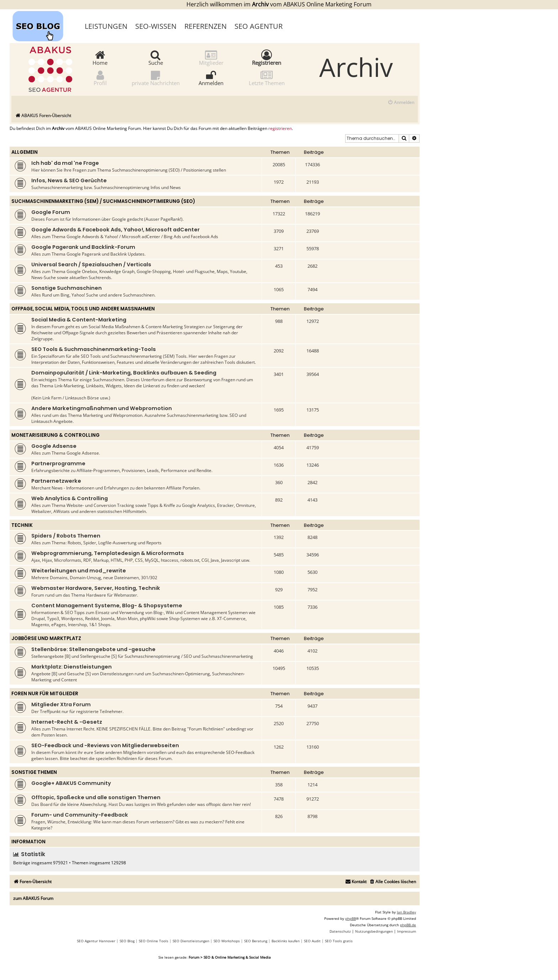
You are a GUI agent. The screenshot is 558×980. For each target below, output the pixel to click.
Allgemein (25, 152)
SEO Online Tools (154, 941)
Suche (156, 57)
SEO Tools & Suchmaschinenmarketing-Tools (94, 349)
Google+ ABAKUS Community (71, 783)
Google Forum (51, 212)
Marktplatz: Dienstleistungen (72, 667)
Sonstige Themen (34, 772)
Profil (100, 78)
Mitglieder (211, 57)
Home (100, 57)
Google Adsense (54, 446)
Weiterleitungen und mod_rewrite (79, 571)
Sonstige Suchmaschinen (67, 288)
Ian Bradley (406, 912)
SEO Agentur (259, 26)
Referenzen (206, 26)
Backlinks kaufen (286, 941)
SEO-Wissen (156, 26)
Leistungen (106, 26)
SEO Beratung (256, 941)
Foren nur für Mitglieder (45, 694)
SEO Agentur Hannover (96, 941)
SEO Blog (127, 941)
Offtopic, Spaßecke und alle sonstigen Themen (96, 797)
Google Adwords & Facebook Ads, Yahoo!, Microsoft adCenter (115, 230)
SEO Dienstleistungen (191, 941)
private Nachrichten (156, 78)
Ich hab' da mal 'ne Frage (65, 163)
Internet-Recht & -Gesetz (67, 722)
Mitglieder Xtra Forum (61, 704)
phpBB (351, 918)
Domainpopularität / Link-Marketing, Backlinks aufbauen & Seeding (124, 373)
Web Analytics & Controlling (70, 498)
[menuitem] (401, 103)
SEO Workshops (227, 941)
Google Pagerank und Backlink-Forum (83, 247)
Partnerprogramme (58, 463)
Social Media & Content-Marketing (79, 320)
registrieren (280, 129)
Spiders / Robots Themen (66, 536)
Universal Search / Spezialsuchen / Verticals (91, 264)
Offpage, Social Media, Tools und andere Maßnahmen (83, 309)
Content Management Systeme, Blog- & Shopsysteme (107, 606)
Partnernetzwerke (56, 481)
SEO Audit (312, 941)
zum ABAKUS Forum (33, 898)
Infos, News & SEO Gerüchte (69, 180)
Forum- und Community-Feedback (80, 815)
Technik (22, 525)
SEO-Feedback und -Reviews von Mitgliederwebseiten (105, 745)
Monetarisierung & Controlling (56, 435)
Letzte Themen (267, 78)
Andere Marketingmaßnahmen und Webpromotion (102, 408)
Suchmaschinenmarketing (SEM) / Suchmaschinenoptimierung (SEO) (103, 201)
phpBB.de (408, 925)
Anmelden (211, 78)
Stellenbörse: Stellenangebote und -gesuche (93, 649)
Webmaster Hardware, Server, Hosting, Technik (96, 588)
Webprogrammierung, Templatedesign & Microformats (108, 553)
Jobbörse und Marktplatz (46, 638)
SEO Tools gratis (339, 941)
